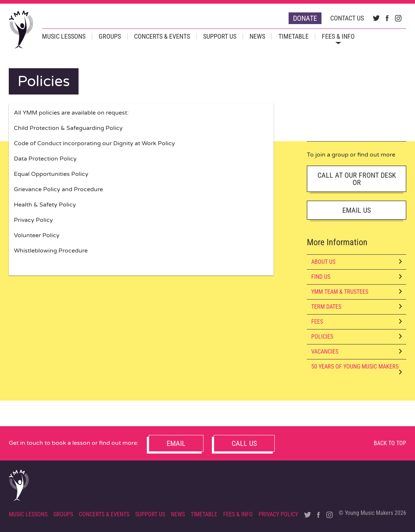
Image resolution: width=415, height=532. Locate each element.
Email (176, 443)
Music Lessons (64, 36)
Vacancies (357, 352)
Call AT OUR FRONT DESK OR (357, 179)
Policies (357, 337)
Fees (357, 322)
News (257, 36)
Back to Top (390, 443)
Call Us (244, 443)
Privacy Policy (278, 514)
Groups (110, 36)
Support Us (220, 36)
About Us (357, 262)
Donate (305, 18)
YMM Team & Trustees (357, 292)
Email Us (357, 210)
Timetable (294, 36)
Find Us (357, 277)
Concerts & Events (162, 36)
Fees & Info (338, 36)
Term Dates (357, 307)
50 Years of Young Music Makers (357, 369)
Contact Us (347, 18)
